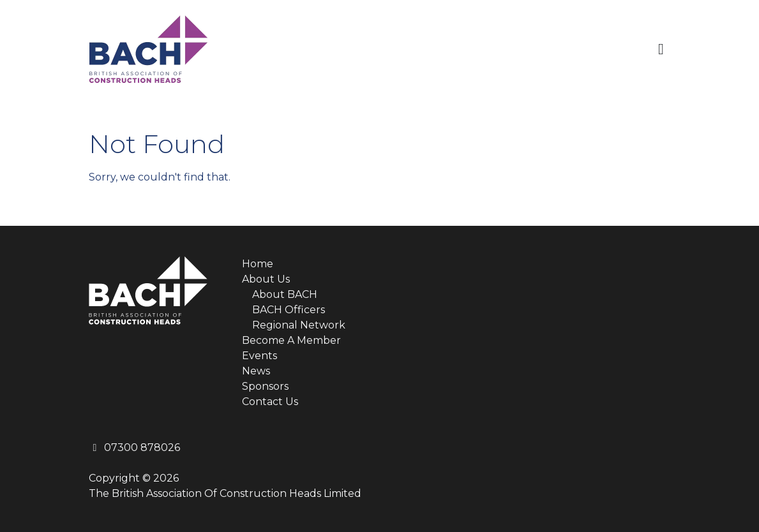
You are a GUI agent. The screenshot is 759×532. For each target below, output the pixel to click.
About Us (266, 279)
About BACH (285, 294)
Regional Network (299, 325)
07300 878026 (134, 447)
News (256, 371)
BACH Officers (289, 310)
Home (258, 264)
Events (259, 356)
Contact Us (270, 402)
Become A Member (291, 340)
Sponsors (265, 386)
